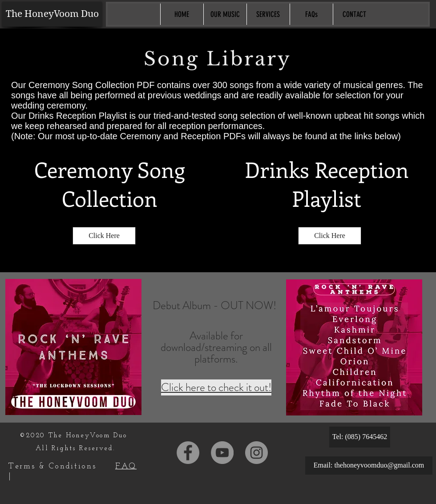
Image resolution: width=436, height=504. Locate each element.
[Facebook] (188, 453)
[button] (225, 14)
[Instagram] (256, 453)
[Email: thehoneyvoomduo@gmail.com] (369, 466)
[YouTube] (222, 453)
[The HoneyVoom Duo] (52, 14)
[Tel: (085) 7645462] (360, 437)
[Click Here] (104, 236)
